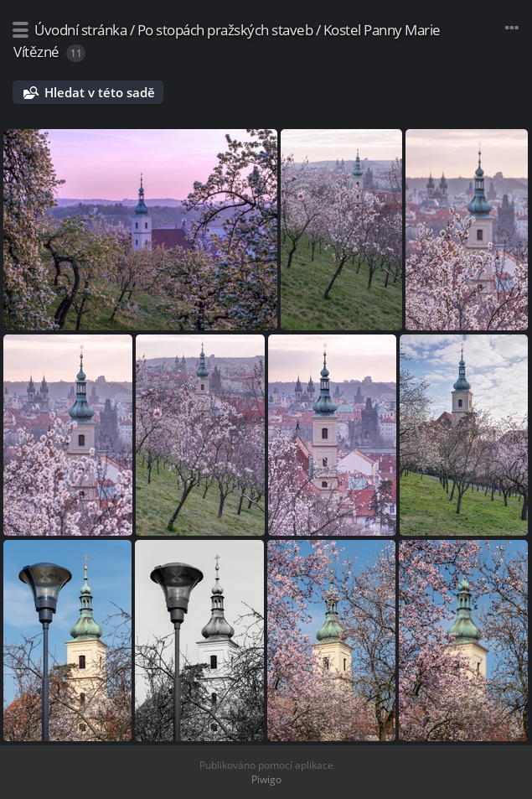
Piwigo (266, 779)
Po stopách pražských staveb (225, 30)
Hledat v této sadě (100, 92)
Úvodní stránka (80, 30)
